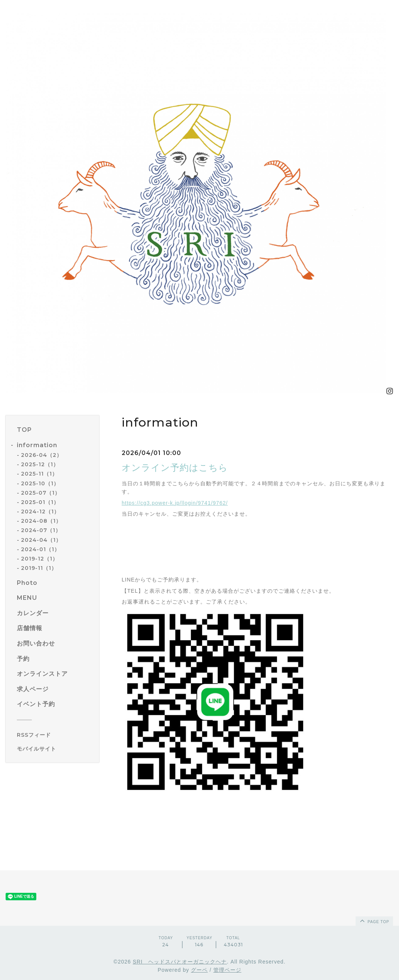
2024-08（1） (41, 521)
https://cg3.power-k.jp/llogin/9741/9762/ (175, 503)
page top (374, 921)
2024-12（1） (40, 512)
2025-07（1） (41, 493)
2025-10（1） (40, 483)
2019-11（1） (39, 568)
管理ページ (227, 970)
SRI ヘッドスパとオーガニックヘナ (180, 962)
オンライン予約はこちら (175, 468)
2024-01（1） (40, 549)
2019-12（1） (39, 559)
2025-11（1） (39, 474)
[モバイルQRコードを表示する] (55, 749)
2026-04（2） (42, 455)
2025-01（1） (40, 502)
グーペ (199, 970)
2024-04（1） (41, 540)
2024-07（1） (41, 530)
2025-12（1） (40, 464)
